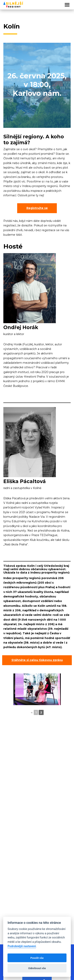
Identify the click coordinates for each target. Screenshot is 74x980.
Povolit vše (37, 958)
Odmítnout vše (37, 968)
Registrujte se (37, 208)
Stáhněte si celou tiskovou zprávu (37, 660)
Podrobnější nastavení (22, 946)
